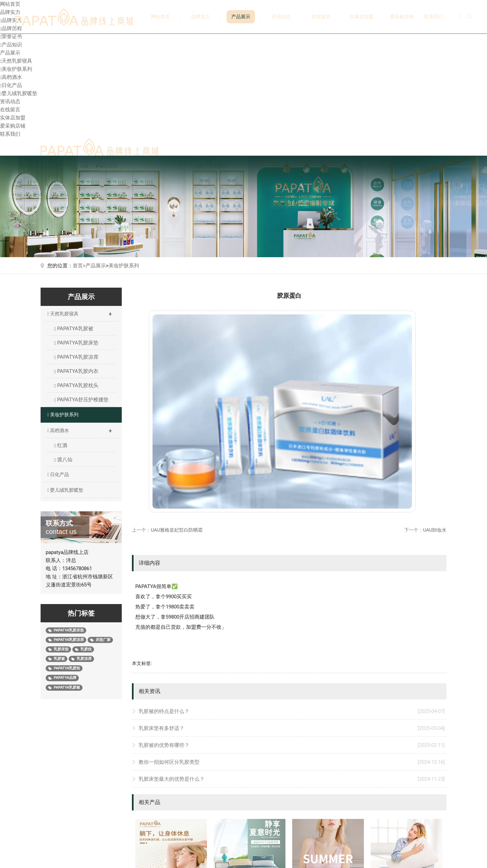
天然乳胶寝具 (16, 61)
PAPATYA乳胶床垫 (76, 343)
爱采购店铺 (402, 17)
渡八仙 (63, 460)
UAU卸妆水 (435, 530)
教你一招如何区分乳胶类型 (292, 762)
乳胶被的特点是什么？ (292, 711)
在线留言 (321, 17)
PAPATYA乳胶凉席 (76, 357)
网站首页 (160, 17)
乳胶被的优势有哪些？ (292, 745)
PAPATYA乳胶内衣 (76, 371)
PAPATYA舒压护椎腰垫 (81, 400)
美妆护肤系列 (16, 69)
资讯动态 (281, 17)
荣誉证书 (11, 37)
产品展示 (241, 17)
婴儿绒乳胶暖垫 (19, 93)
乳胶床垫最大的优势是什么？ (292, 779)
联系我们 (434, 17)
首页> (79, 266)
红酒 (61, 445)
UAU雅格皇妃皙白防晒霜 (177, 530)
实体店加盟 (362, 17)
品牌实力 (201, 17)
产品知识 (11, 45)
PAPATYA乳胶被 (74, 329)
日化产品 (11, 85)
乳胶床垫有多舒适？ (292, 728)
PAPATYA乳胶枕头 (76, 385)
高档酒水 (11, 77)
